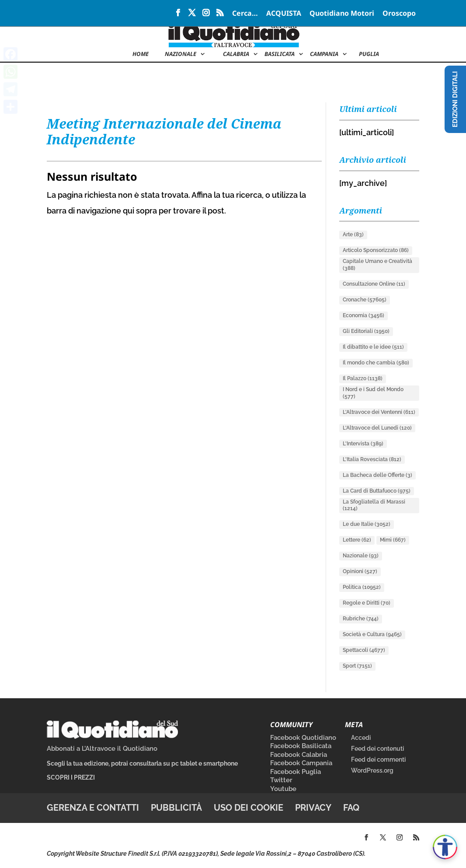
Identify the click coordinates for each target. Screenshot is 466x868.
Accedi (361, 738)
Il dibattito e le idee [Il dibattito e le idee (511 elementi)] (373, 347)
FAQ (351, 808)
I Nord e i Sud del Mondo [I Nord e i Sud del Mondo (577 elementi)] (373, 393)
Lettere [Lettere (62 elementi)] (357, 540)
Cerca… (245, 14)
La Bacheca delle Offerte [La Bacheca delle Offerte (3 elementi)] (377, 475)
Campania (324, 54)
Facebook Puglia (296, 772)
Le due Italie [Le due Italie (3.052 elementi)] (367, 524)
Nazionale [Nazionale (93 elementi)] (361, 556)
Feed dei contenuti (377, 749)
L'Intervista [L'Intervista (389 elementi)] (363, 444)
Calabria (236, 54)
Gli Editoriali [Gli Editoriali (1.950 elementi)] (366, 331)
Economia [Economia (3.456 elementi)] (363, 315)
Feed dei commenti (378, 759)
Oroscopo (399, 14)
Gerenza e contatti (93, 808)
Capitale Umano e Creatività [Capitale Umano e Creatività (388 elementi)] (377, 265)
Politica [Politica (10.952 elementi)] (362, 587)
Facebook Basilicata (301, 746)
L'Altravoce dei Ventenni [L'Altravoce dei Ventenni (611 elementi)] (379, 412)
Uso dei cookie (249, 808)
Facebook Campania (301, 763)
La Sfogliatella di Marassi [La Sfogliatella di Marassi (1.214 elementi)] (374, 505)
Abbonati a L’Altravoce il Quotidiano (102, 749)
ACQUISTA (284, 14)
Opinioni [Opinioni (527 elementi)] (360, 571)
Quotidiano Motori (342, 14)
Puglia (369, 54)
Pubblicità (176, 808)
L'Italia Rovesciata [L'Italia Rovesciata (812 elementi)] (372, 459)
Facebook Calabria (299, 755)
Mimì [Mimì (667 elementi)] (393, 540)
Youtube (283, 789)
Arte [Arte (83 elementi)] (353, 234)
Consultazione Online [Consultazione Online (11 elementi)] (374, 284)
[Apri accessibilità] (445, 847)
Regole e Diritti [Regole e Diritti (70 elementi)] (367, 603)
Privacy (313, 808)
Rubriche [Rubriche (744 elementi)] (361, 619)
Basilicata (280, 54)
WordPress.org (372, 770)
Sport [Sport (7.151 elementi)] (357, 666)
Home (141, 54)
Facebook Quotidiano (303, 738)
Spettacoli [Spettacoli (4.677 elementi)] (364, 650)
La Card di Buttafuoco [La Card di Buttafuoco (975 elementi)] (377, 491)
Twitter (281, 780)
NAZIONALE (181, 54)
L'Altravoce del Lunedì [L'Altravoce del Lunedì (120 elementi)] (377, 428)
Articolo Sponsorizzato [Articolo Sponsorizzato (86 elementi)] (376, 250)
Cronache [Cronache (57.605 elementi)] (365, 300)
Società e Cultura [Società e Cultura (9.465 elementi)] (372, 634)
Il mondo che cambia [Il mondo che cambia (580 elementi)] (376, 363)
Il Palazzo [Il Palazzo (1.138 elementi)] (363, 378)
